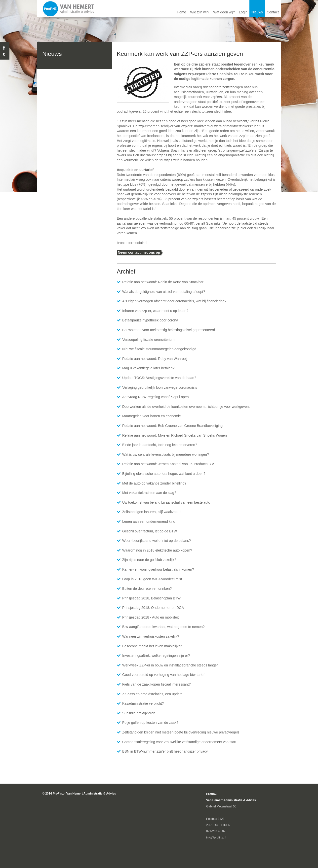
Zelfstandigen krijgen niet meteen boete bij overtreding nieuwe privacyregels (181, 732)
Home (181, 12)
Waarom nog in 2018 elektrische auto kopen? (157, 550)
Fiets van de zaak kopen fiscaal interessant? (157, 684)
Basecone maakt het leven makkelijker (152, 646)
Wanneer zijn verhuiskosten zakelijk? (151, 636)
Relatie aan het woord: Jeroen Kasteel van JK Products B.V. (168, 464)
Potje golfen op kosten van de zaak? (150, 723)
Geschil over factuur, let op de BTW (150, 531)
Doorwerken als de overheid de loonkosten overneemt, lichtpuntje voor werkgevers (186, 407)
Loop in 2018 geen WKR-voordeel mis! (152, 579)
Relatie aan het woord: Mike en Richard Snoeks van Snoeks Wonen (175, 435)
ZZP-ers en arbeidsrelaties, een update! (153, 694)
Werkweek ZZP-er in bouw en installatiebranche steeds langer (170, 665)
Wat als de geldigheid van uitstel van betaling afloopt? (164, 292)
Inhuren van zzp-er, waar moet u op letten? (155, 311)
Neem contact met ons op (139, 252)
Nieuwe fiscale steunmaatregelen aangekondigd (159, 349)
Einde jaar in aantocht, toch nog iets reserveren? (160, 445)
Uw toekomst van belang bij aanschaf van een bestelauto (166, 502)
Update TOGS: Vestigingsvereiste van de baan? (159, 378)
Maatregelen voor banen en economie (152, 416)
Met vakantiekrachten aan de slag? (149, 493)
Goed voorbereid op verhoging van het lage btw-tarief (163, 675)
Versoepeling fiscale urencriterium (148, 340)
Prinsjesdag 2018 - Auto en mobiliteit (150, 617)
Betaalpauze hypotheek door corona (150, 320)
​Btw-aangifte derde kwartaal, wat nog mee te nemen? (163, 627)
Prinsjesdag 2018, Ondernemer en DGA (153, 608)
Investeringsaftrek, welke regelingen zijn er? (156, 656)
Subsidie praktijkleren (139, 713)
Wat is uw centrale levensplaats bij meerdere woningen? (166, 454)
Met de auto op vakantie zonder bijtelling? (154, 483)
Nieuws (257, 12)
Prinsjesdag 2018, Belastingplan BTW (151, 598)
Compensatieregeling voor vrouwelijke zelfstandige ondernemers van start (179, 742)
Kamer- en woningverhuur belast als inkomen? (158, 569)
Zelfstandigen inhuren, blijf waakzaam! (152, 512)
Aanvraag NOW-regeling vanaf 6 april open (155, 397)
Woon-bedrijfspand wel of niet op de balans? (157, 541)
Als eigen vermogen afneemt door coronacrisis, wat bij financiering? (174, 301)
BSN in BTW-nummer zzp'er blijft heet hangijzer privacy (165, 751)
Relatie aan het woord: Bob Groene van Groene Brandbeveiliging (172, 426)
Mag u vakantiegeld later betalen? (148, 368)
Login (243, 12)
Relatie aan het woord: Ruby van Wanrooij (155, 359)
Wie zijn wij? (200, 12)
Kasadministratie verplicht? (143, 703)
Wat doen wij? (224, 12)
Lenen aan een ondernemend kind (149, 521)
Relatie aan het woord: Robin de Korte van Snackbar (163, 282)
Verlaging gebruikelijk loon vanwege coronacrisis (160, 387)
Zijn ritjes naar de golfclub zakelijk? (149, 560)
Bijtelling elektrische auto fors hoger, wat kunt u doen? (164, 474)
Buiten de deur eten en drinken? (147, 589)
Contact (273, 12)
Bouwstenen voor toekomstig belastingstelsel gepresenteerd (169, 330)
